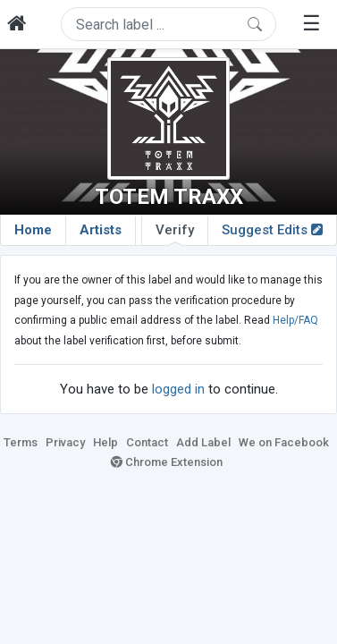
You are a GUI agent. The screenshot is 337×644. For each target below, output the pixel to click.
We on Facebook (284, 442)
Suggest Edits (272, 230)
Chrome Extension (167, 462)
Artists (101, 230)
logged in (178, 389)
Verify (175, 233)
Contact (147, 442)
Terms (21, 442)
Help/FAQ (295, 320)
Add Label (203, 442)
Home (33, 230)
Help (105, 442)
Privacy (65, 442)
